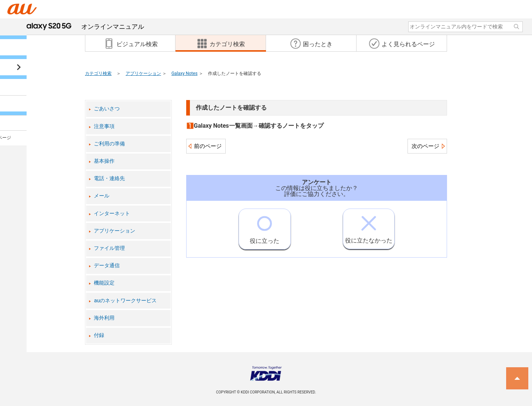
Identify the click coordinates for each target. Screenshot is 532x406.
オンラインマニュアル (82, 27)
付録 (99, 335)
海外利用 (104, 318)
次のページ (425, 146)
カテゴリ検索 (98, 73)
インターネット (112, 214)
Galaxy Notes (185, 73)
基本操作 (104, 161)
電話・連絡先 (109, 178)
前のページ (208, 146)
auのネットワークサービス (125, 301)
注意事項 (104, 126)
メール (102, 196)
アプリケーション (143, 73)
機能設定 (104, 283)
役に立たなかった (369, 226)
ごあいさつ (107, 109)
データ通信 (107, 266)
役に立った (265, 227)
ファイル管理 (109, 248)
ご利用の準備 (109, 144)
